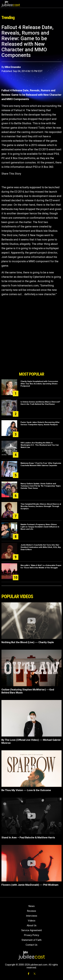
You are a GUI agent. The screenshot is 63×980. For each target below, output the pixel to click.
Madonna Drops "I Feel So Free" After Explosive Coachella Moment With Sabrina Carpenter (41, 464)
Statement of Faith (31, 940)
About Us (32, 925)
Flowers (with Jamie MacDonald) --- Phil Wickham (30, 885)
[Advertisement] (32, 357)
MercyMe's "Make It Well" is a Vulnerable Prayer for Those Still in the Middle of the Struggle (41, 567)
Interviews (32, 916)
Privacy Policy (31, 935)
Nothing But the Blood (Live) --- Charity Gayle (28, 642)
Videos (32, 921)
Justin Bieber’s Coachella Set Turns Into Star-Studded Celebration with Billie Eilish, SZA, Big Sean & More (41, 547)
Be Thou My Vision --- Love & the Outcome (26, 790)
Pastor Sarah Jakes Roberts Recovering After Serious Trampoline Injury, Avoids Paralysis (40, 423)
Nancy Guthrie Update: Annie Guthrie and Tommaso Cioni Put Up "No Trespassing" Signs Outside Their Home (41, 486)
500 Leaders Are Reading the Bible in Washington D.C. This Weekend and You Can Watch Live (40, 445)
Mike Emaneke (13, 67)
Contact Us (31, 945)
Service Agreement (32, 930)
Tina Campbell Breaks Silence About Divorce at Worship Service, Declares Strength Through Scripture (41, 506)
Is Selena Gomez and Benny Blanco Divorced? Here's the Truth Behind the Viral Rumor (40, 403)
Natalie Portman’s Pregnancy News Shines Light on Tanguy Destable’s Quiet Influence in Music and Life (40, 527)
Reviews (31, 911)
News (31, 906)
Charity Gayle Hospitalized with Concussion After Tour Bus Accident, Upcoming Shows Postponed (39, 384)
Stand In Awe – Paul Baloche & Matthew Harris (28, 838)
